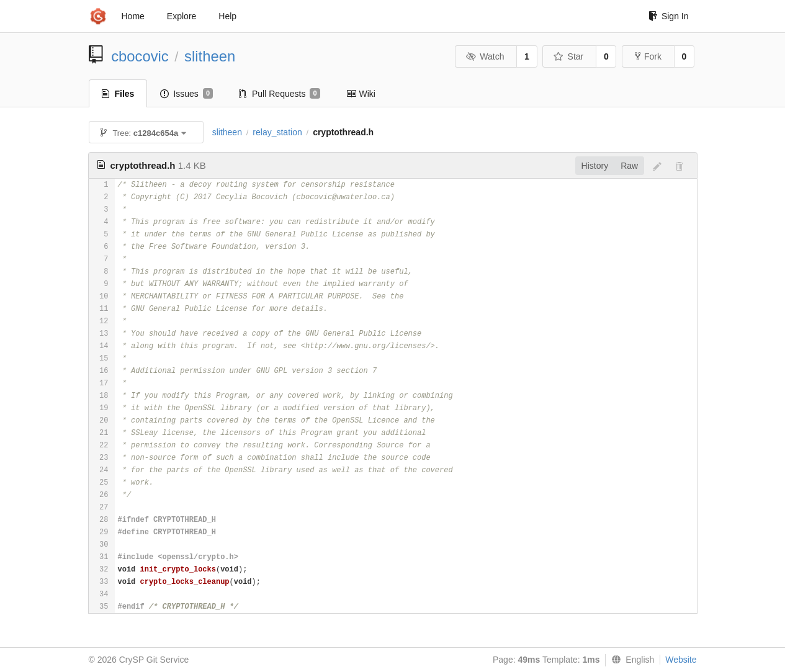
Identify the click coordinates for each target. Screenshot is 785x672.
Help (227, 16)
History (595, 166)
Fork (648, 56)
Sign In (669, 16)
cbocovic (140, 56)
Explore (182, 16)
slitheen (210, 56)
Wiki (361, 94)
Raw (629, 166)
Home (133, 16)
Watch (485, 56)
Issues (186, 94)
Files (118, 94)
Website (681, 660)
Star (568, 56)
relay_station (277, 132)
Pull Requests (280, 94)
